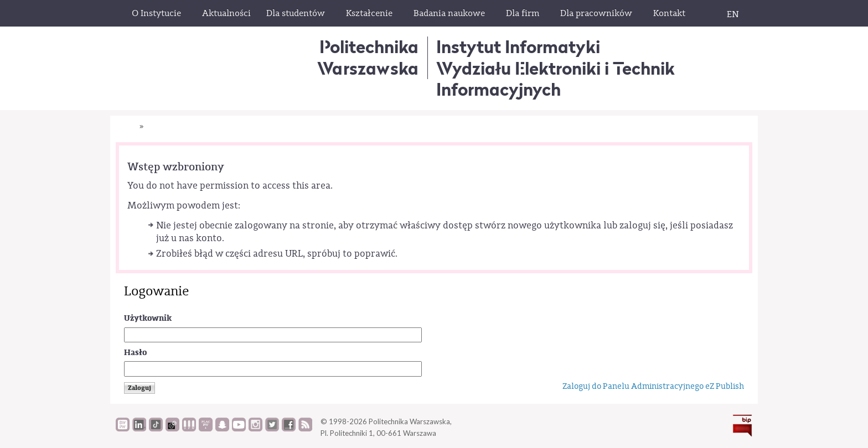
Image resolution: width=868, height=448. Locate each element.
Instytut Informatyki (518, 47)
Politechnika (368, 57)
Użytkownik (148, 318)
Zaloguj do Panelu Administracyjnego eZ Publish (653, 386)
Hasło (135, 353)
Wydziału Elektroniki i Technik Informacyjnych (556, 79)
